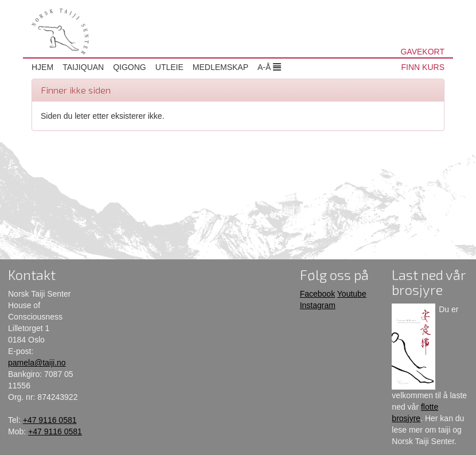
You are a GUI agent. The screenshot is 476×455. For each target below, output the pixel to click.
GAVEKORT (422, 52)
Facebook (317, 294)
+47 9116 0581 (50, 420)
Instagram (318, 305)
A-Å (269, 67)
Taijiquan (83, 67)
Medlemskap (221, 67)
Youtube (352, 294)
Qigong (130, 67)
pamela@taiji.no (37, 363)
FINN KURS (423, 67)
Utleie (169, 67)
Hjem (42, 67)
